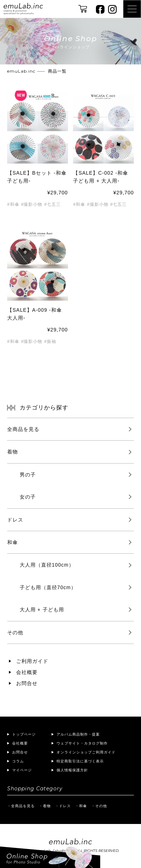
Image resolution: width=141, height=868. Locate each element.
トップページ (24, 734)
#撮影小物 (32, 205)
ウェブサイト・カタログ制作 (82, 743)
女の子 (28, 497)
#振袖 (50, 342)
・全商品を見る (21, 806)
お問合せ (27, 683)
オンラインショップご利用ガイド (86, 752)
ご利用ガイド (32, 661)
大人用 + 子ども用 (42, 610)
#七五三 (52, 205)
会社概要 (27, 672)
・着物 (45, 806)
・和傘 (81, 806)
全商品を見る (23, 429)
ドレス (15, 520)
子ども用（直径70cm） (48, 587)
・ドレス (63, 806)
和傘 (13, 542)
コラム (18, 761)
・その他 (99, 806)
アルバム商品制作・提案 (78, 734)
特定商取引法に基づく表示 (80, 761)
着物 (13, 452)
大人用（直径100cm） (47, 565)
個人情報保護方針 (72, 770)
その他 (15, 632)
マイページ (22, 770)
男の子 (28, 475)
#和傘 (13, 205)
